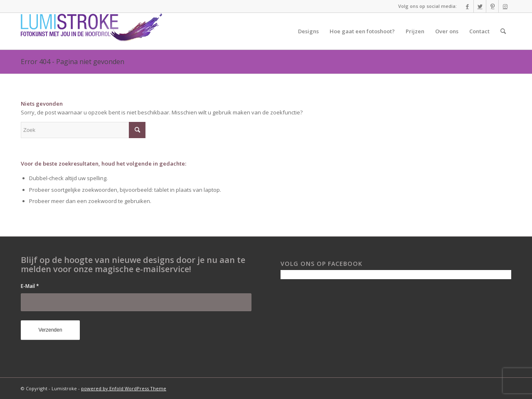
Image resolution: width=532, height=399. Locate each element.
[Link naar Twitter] (480, 6)
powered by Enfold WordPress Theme (124, 388)
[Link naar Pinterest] (492, 6)
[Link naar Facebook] (467, 6)
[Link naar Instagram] (505, 6)
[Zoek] (503, 31)
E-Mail (30, 286)
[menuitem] (308, 31)
